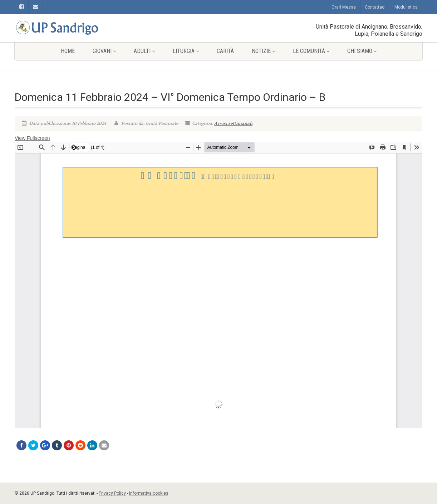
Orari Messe (344, 7)
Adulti (144, 51)
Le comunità (311, 51)
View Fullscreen (32, 138)
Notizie (263, 51)
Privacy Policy (112, 493)
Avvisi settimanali (233, 123)
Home (68, 51)
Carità (225, 51)
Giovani (104, 51)
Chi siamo (362, 51)
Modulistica (406, 7)
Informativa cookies (149, 493)
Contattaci (375, 7)
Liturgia (186, 51)
